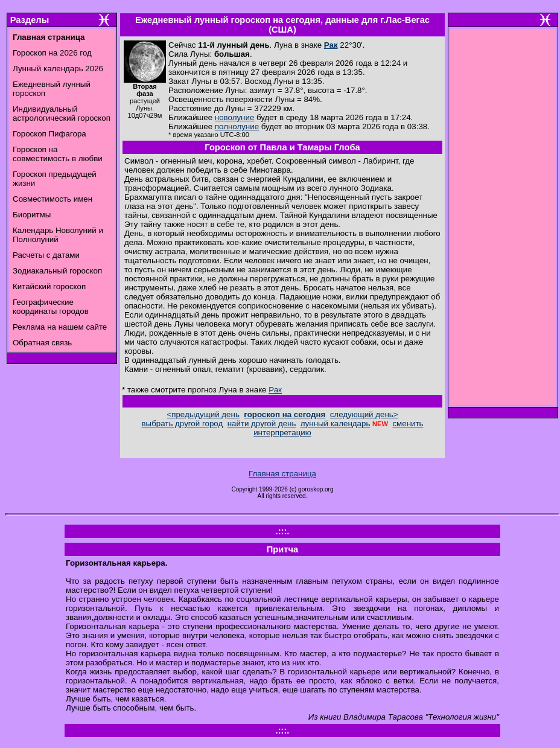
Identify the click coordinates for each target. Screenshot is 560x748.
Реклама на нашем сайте (60, 327)
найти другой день (262, 424)
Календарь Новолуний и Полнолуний (58, 235)
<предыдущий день (203, 414)
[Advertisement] (503, 220)
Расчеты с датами (46, 255)
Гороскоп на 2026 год (52, 53)
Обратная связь (42, 343)
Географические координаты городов (51, 307)
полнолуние (237, 126)
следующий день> (364, 414)
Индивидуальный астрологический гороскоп (62, 113)
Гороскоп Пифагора (49, 134)
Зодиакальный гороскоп (57, 271)
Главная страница (282, 474)
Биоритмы (32, 215)
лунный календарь (336, 424)
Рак (331, 45)
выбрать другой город (183, 424)
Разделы (30, 20)
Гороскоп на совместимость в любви (58, 154)
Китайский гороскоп (49, 286)
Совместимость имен (52, 199)
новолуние (234, 117)
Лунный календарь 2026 (58, 69)
